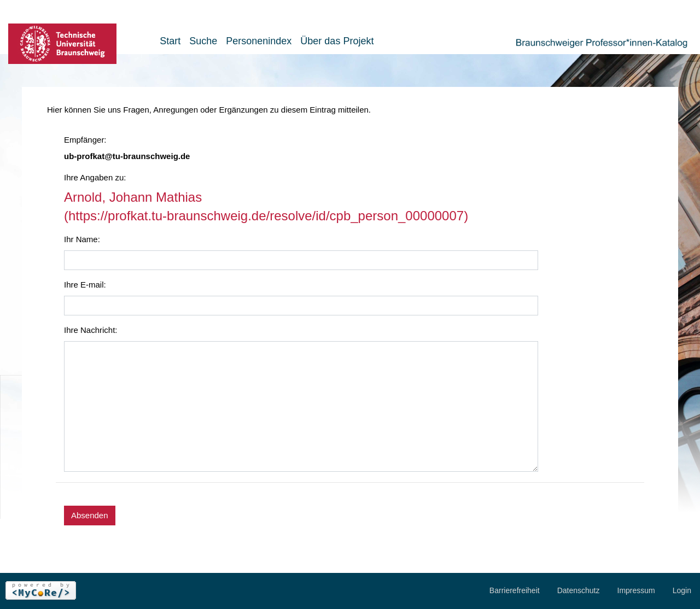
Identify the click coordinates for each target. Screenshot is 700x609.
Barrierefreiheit (515, 590)
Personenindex (259, 41)
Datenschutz (579, 590)
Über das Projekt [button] (337, 41)
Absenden (90, 515)
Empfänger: (85, 140)
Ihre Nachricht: (91, 330)
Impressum (636, 590)
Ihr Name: (82, 239)
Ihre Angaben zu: (95, 177)
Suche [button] (203, 41)
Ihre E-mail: (85, 285)
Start (170, 41)
